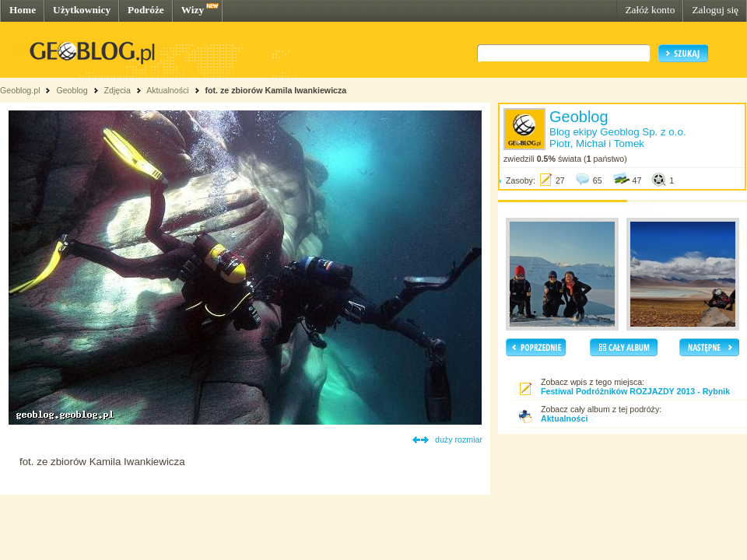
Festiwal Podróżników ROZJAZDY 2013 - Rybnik (635, 391)
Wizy (193, 10)
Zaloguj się (715, 10)
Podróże (146, 10)
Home (23, 10)
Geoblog (72, 90)
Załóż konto (650, 10)
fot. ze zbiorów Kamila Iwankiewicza (276, 90)
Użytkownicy (82, 10)
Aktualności (168, 90)
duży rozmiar (459, 439)
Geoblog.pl (20, 90)
